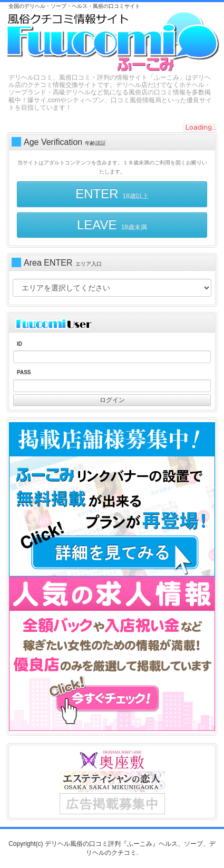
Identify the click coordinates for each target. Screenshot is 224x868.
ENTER (112, 194)
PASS (24, 372)
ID (20, 344)
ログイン (112, 400)
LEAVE (112, 225)
